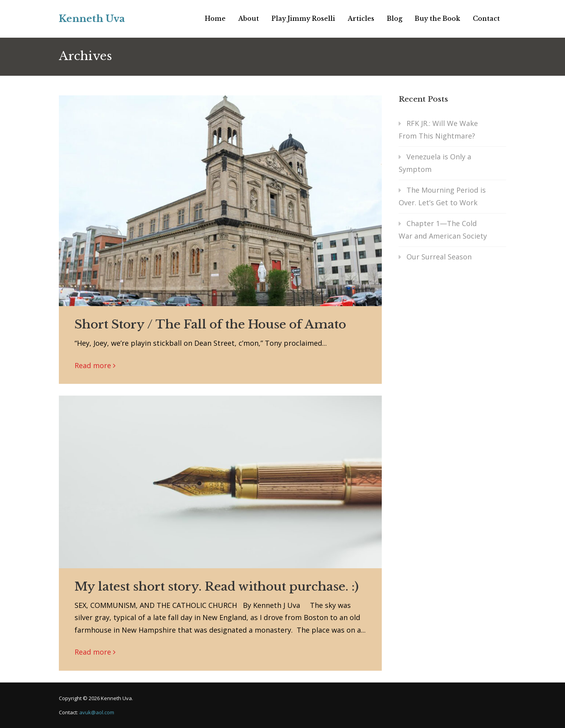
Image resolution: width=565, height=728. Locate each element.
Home (215, 18)
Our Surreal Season (439, 257)
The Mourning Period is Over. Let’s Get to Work (442, 196)
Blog (395, 18)
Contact (486, 18)
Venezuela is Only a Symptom (435, 163)
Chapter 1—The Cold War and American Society (443, 230)
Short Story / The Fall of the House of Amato (210, 324)
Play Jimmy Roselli (303, 18)
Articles (361, 18)
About (249, 18)
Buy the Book (437, 18)
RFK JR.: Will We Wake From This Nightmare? (438, 130)
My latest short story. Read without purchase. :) (217, 587)
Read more (93, 365)
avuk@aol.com (97, 712)
